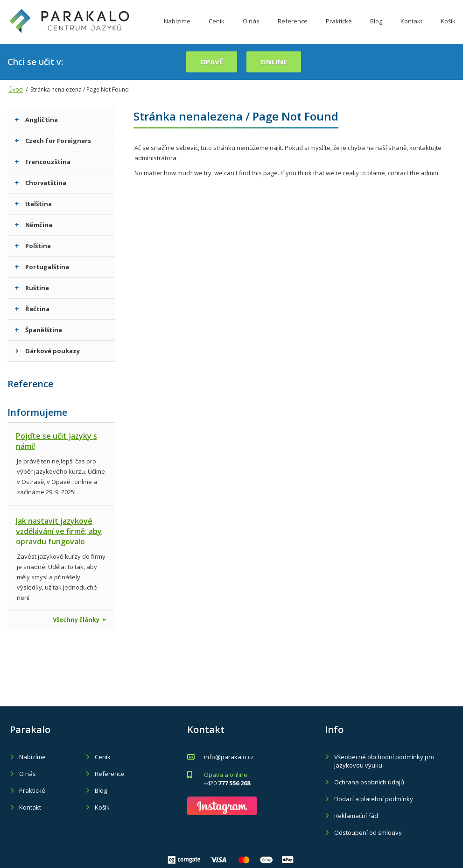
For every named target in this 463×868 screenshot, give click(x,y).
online (274, 62)
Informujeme (37, 412)
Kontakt (411, 29)
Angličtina (36, 120)
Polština (33, 246)
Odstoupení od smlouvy (368, 832)
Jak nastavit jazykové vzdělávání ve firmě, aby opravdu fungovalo (59, 531)
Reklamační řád (356, 816)
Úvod (16, 89)
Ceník (217, 29)
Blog (376, 29)
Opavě (212, 62)
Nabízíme (177, 29)
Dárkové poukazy (47, 351)
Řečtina (32, 309)
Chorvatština (41, 183)
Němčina (34, 225)
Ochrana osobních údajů (369, 782)
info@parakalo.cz (229, 757)
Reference (293, 29)
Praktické (339, 29)
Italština (33, 204)
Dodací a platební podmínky (374, 799)
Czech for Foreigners (53, 141)
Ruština (32, 288)
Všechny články (80, 619)
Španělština (39, 330)
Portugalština (42, 267)
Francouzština (43, 162)
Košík (448, 29)
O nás (251, 29)
